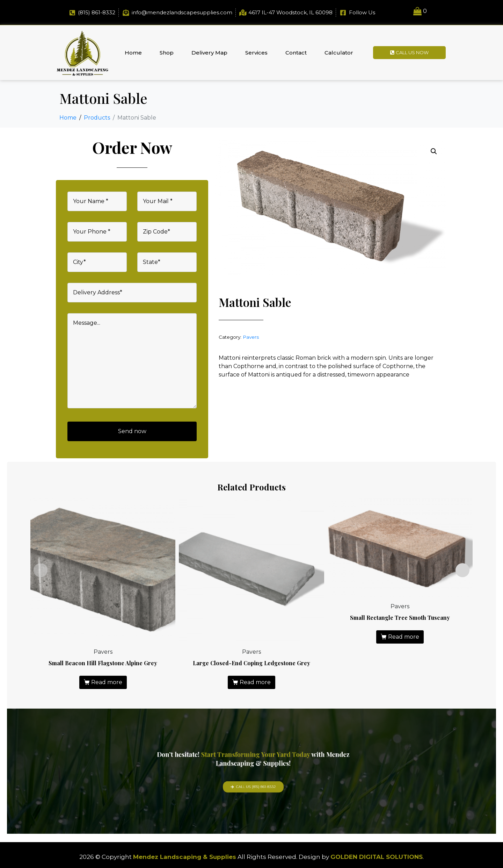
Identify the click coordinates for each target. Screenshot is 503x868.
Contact (296, 53)
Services (256, 53)
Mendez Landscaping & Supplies (185, 857)
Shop (167, 53)
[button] (434, 151)
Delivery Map (209, 53)
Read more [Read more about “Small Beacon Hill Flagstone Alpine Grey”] (107, 682)
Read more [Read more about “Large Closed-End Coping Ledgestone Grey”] (255, 682)
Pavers (251, 337)
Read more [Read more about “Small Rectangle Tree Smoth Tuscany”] (404, 637)
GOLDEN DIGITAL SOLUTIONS (377, 857)
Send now (132, 431)
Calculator (339, 53)
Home (133, 53)
